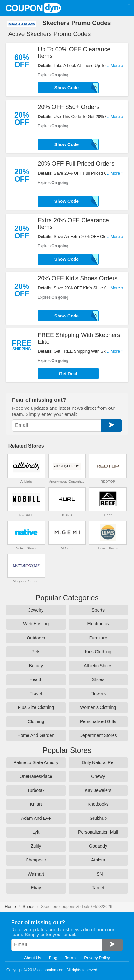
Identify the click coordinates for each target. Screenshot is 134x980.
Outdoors (36, 638)
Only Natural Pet (98, 762)
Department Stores (98, 735)
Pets (36, 652)
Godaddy (98, 846)
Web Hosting (36, 624)
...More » (115, 66)
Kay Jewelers (98, 790)
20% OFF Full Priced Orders (76, 164)
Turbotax (36, 790)
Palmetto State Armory (36, 762)
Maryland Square (26, 581)
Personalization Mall (98, 832)
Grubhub (98, 818)
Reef (108, 515)
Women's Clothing (98, 707)
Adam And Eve (36, 818)
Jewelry (36, 610)
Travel (36, 694)
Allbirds (26, 482)
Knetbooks (98, 804)
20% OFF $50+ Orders (69, 107)
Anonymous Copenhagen (67, 482)
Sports (98, 610)
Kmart (36, 804)
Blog (53, 958)
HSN (98, 874)
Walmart (36, 874)
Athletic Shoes (98, 666)
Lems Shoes (108, 548)
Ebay (36, 888)
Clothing (36, 721)
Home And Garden (36, 735)
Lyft (36, 832)
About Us (32, 958)
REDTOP (108, 482)
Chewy (98, 776)
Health (36, 679)
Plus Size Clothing (36, 707)
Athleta (98, 860)
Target (98, 888)
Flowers (98, 694)
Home (10, 906)
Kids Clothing (98, 652)
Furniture (98, 638)
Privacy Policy (97, 958)
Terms (71, 958)
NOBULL (26, 515)
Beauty (36, 666)
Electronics (98, 624)
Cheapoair (36, 860)
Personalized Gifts (98, 721)
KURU (67, 515)
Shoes (98, 679)
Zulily (36, 846)
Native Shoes (26, 548)
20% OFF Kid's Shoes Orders (78, 278)
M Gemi (67, 548)
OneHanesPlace (36, 776)
